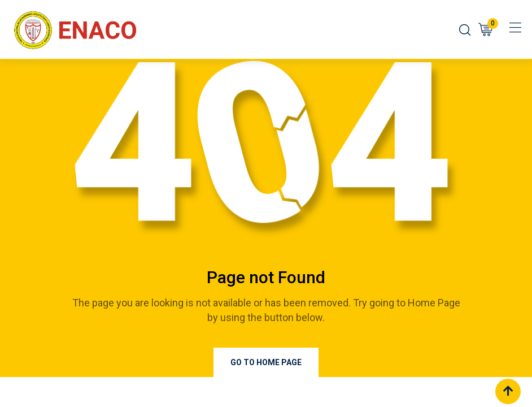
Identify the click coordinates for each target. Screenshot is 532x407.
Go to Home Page (266, 362)
